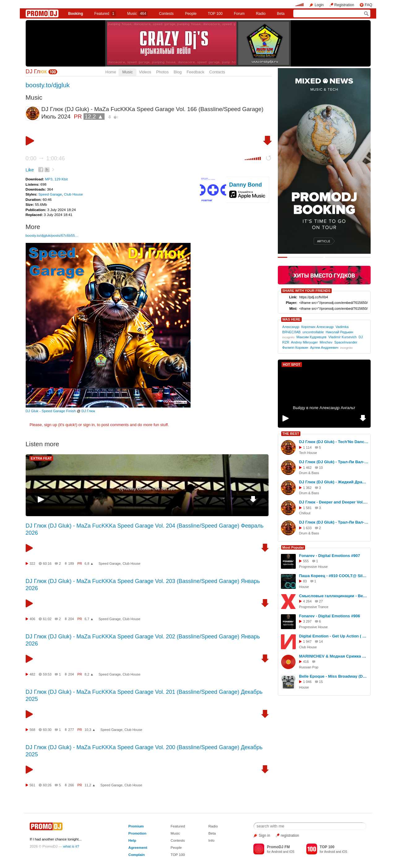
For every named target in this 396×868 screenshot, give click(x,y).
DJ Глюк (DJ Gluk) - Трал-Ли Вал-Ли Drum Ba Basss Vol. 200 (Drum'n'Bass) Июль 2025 (334, 462)
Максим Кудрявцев (311, 337)
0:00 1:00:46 (45, 158)
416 (306, 662)
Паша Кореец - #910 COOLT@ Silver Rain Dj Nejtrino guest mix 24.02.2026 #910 (334, 576)
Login (319, 5)
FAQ (368, 5)
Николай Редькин (340, 332)
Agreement (138, 847)
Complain (137, 855)
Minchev (326, 342)
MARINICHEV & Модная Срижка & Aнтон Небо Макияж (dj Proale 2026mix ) (334, 656)
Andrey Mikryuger (305, 342)
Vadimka (342, 327)
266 (71, 785)
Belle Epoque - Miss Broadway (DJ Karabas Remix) (334, 676)
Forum (239, 14)
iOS (292, 852)
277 (71, 730)
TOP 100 (215, 14)
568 (32, 730)
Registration (344, 5)
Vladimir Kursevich (342, 337)
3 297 (308, 621)
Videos (145, 72)
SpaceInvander (346, 342)
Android (277, 852)
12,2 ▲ (94, 117)
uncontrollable (313, 332)
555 (306, 561)
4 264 (308, 601)
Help (132, 840)
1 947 (308, 641)
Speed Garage (50, 194)
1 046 (308, 682)
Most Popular (293, 547)
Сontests (166, 14)
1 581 (308, 508)
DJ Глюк (88, 411)
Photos (162, 72)
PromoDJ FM (278, 847)
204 (71, 619)
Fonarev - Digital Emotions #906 (330, 616)
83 (305, 581)
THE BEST (291, 434)
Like (30, 170)
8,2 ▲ (89, 674)
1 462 (308, 468)
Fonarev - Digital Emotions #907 (330, 556)
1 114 (308, 447)
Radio (261, 14)
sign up (50, 425)
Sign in (264, 836)
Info (211, 840)
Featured (105, 14)
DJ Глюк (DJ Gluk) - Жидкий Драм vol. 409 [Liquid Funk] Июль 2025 (334, 482)
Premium (136, 826)
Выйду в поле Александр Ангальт (324, 408)
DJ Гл (36, 71)
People (191, 14)
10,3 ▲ (90, 730)
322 (32, 564)
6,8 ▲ (89, 564)
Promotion (137, 833)
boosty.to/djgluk (48, 85)
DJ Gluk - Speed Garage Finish (51, 411)
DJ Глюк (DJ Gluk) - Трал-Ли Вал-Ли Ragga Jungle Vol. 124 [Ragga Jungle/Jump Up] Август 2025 (334, 522)
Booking (75, 14)
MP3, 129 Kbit (56, 179)
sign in (89, 425)
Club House (73, 194)
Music (137, 14)
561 (32, 785)
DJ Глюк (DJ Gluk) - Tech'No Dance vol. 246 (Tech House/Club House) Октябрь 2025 (334, 442)
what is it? (71, 846)
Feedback (195, 72)
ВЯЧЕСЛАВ (291, 332)
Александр (291, 327)
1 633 (308, 528)
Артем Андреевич (324, 348)
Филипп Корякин (295, 348)
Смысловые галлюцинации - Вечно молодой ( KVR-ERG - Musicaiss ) (334, 596)
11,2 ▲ (90, 785)
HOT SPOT (292, 365)
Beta (281, 14)
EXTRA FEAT (41, 458)
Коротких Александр (318, 327)
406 (32, 619)
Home (111, 72)
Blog (178, 72)
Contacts (217, 72)
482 (32, 674)
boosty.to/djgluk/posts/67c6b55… (52, 235)
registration (290, 836)
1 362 (308, 488)
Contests (178, 840)
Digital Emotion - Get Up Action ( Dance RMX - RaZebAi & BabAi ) (334, 636)
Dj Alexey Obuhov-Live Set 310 (147, 489)
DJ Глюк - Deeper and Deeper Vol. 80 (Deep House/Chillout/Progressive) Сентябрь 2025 (334, 502)
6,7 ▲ (89, 619)
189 (71, 564)
